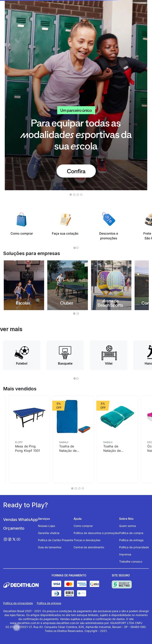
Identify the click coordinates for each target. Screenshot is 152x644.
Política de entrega (49, 603)
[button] (71, 195)
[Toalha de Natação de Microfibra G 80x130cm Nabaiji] (117, 439)
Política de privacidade (18, 603)
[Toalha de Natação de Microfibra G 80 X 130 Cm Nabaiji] (73, 439)
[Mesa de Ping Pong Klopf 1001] (29, 439)
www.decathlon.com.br (25, 623)
